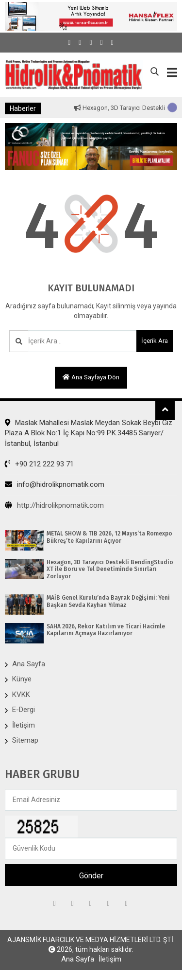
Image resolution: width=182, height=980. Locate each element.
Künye (22, 679)
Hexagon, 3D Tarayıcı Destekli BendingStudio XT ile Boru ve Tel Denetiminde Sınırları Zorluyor (110, 569)
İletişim (24, 725)
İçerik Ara (155, 341)
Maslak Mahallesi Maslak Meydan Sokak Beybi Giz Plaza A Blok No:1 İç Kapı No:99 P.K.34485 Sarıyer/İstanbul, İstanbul (89, 433)
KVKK (21, 695)
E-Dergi (24, 710)
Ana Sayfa (29, 664)
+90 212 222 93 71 (39, 464)
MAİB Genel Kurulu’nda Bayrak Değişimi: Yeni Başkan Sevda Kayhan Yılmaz (108, 601)
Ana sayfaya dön (91, 377)
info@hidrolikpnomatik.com (55, 484)
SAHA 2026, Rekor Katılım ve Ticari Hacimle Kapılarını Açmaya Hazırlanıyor (106, 630)
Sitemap (25, 740)
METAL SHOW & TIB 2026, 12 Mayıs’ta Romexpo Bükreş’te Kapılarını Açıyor (109, 537)
